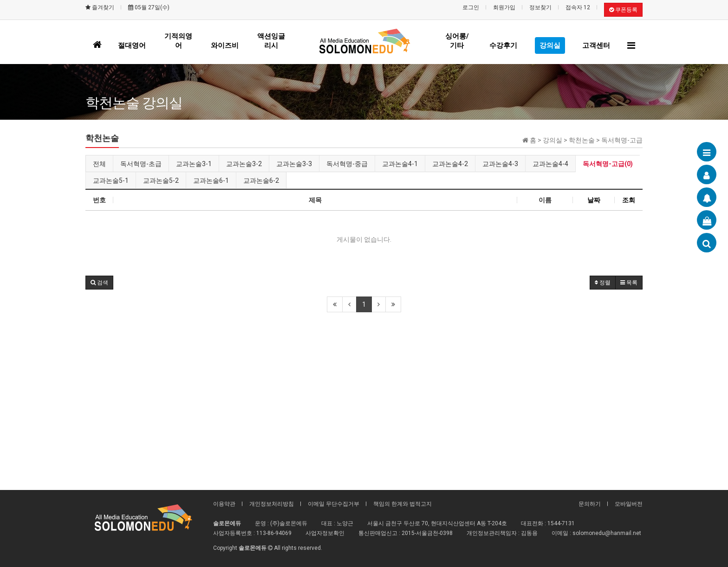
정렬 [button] (603, 283)
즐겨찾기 (100, 7)
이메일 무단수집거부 (334, 504)
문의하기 (590, 504)
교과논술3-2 (244, 164)
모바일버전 (629, 504)
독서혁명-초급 (141, 164)
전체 (99, 164)
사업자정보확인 (325, 533)
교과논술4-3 (500, 164)
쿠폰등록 (623, 10)
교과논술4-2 (450, 164)
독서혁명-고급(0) (608, 164)
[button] (99, 283)
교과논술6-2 (261, 180)
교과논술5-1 (111, 180)
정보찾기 (540, 7)
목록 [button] (629, 283)
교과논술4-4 (550, 164)
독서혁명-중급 (347, 164)
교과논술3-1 (194, 164)
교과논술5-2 (161, 180)
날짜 (594, 200)
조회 (629, 200)
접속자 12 (578, 7)
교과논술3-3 (294, 164)
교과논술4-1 (400, 164)
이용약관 (224, 504)
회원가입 (504, 7)
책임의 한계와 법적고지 (403, 504)
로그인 (471, 7)
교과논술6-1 (211, 180)
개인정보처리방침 (272, 504)
